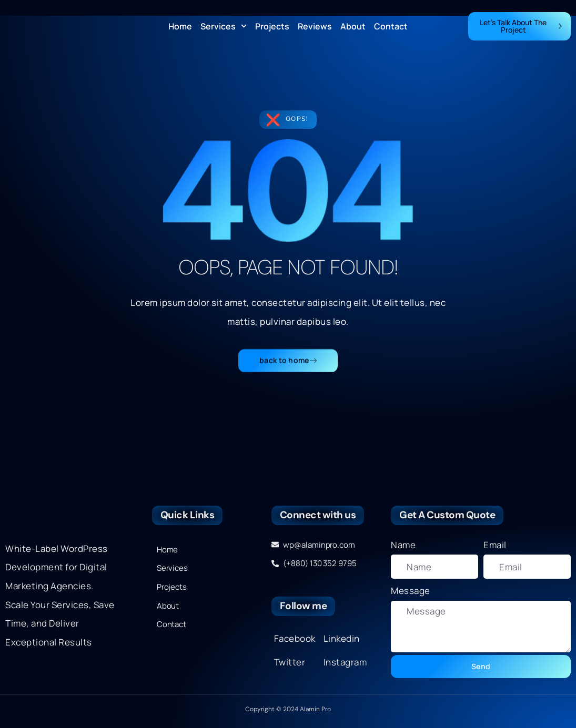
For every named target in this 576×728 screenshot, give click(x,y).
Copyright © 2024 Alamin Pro (288, 709)
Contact (391, 26)
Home (180, 26)
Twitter (290, 662)
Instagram (345, 662)
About (353, 26)
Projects (272, 26)
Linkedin (342, 638)
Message (411, 591)
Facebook (295, 638)
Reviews (315, 26)
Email (495, 545)
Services (224, 26)
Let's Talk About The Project (521, 26)
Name (403, 545)
